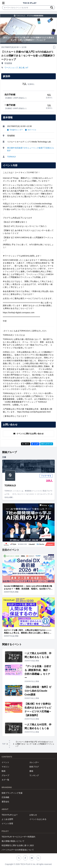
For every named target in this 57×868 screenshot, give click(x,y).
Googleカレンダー (15, 130)
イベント (9, 744)
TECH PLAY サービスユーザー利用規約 (18, 837)
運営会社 (5, 802)
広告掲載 (5, 797)
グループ (5, 775)
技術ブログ (34, 767)
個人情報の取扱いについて (13, 841)
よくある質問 (7, 819)
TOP (4, 744)
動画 (4, 771)
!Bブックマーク (47, 444)
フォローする (46, 476)
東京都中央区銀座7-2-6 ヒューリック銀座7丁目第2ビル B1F (31, 149)
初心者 (22, 68)
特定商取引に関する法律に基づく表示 (18, 845)
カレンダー (34, 762)
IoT (27, 68)
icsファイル (31, 130)
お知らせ (33, 815)
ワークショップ (11, 68)
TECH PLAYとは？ (10, 815)
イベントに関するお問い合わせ (28, 434)
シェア (35, 444)
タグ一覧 (5, 780)
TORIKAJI (11, 157)
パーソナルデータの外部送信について (18, 850)
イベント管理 (7, 824)
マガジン (5, 767)
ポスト (26, 444)
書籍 (31, 771)
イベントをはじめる (38, 819)
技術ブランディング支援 (12, 793)
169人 (49, 481)
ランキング (34, 775)
